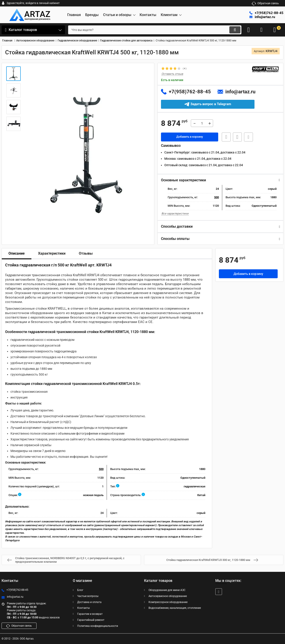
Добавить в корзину (190, 137)
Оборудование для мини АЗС (167, 590)
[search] (151, 30)
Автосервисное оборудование (168, 596)
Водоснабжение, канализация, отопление (175, 608)
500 (217, 197)
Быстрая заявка (225, 137)
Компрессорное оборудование (168, 602)
